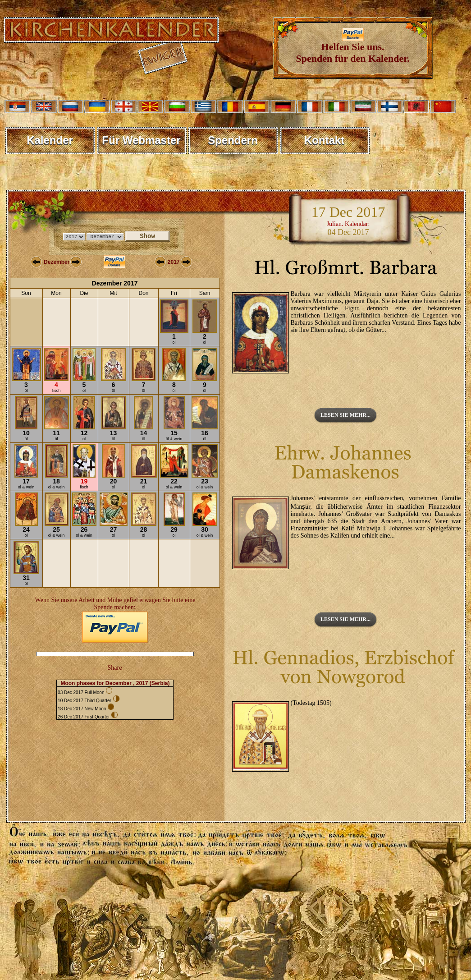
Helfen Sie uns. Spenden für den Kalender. (353, 48)
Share (115, 668)
